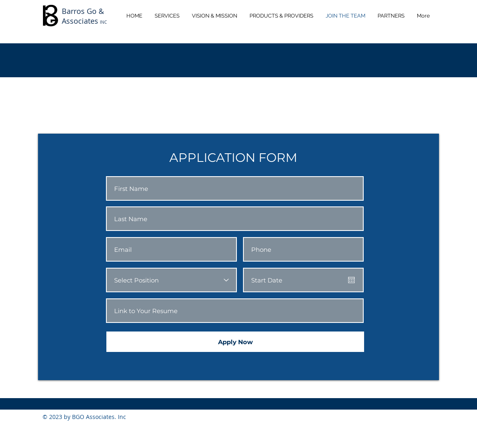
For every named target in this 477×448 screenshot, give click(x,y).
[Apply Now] (235, 342)
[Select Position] (171, 280)
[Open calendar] (351, 280)
